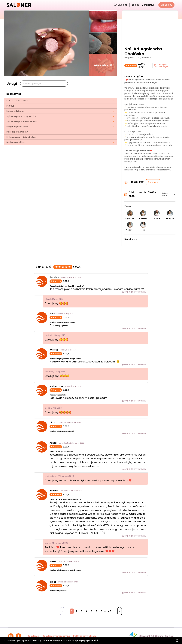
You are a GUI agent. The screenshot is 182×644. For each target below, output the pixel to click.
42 (109, 611)
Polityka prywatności (85, 636)
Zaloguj (136, 5)
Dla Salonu (166, 5)
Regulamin (34, 636)
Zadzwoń (153, 182)
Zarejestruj (148, 5)
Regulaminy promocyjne (56, 636)
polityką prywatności (87, 640)
